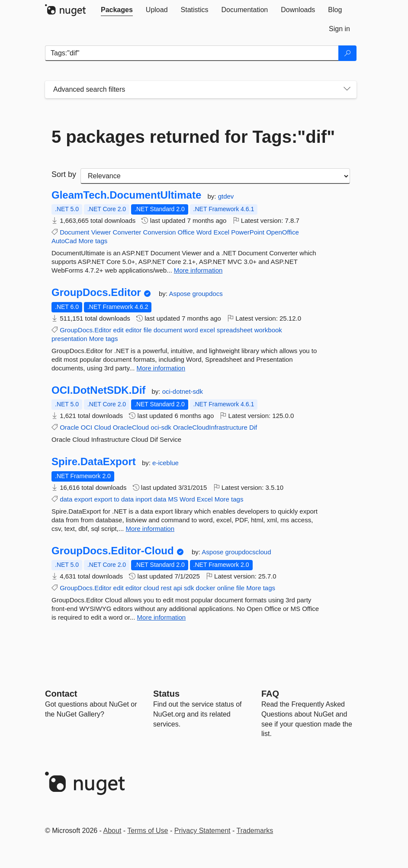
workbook (268, 330)
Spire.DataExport (94, 462)
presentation (69, 339)
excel (207, 330)
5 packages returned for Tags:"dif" (193, 137)
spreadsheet (235, 330)
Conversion (160, 232)
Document (74, 232)
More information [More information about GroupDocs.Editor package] (161, 368)
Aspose (180, 294)
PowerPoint (248, 232)
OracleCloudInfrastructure (210, 427)
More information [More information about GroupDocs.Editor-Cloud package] (162, 617)
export (84, 499)
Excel (221, 232)
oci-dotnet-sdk (183, 391)
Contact (61, 694)
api (178, 588)
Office (186, 232)
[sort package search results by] (215, 176)
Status (166, 694)
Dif (253, 427)
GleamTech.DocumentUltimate (126, 195)
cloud (151, 588)
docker (206, 588)
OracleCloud (131, 427)
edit (119, 330)
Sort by (64, 174)
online (226, 588)
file (148, 330)
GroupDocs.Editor (96, 293)
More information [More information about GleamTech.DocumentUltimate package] (198, 270)
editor (134, 330)
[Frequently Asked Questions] (270, 694)
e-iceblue (165, 463)
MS (173, 499)
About (112, 831)
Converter (127, 232)
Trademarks (255, 831)
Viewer (101, 232)
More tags (93, 241)
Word (204, 232)
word (191, 330)
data (66, 499)
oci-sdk (161, 427)
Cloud (102, 427)
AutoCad (64, 241)
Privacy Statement (202, 831)
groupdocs (208, 294)
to (117, 499)
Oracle (69, 427)
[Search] (347, 53)
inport (144, 499)
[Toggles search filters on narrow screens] (347, 90)
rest (166, 588)
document (168, 330)
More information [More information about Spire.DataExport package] (150, 529)
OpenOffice (283, 232)
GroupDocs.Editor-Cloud (113, 551)
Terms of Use (148, 831)
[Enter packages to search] (192, 53)
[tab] (117, 10)
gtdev (226, 196)
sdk (189, 588)
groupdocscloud (248, 552)
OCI (87, 427)
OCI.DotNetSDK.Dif (98, 390)
